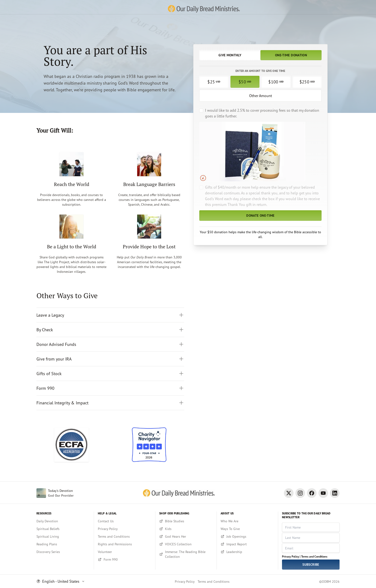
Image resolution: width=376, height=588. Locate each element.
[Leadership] (247, 552)
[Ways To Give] (247, 529)
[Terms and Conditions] (125, 536)
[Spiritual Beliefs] (63, 529)
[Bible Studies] (186, 521)
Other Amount (261, 96)
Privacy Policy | (291, 556)
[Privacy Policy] (125, 529)
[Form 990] (125, 559)
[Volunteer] (125, 552)
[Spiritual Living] (63, 536)
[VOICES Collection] (186, 544)
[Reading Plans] (63, 544)
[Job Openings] (247, 536)
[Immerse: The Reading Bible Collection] (186, 554)
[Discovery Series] (63, 552)
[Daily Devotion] (63, 521)
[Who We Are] (247, 521)
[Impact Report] (247, 544)
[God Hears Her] (186, 536)
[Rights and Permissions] (125, 544)
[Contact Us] (125, 521)
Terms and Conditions (314, 556)
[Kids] (186, 529)
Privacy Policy (185, 581)
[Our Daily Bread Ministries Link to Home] (188, 7)
